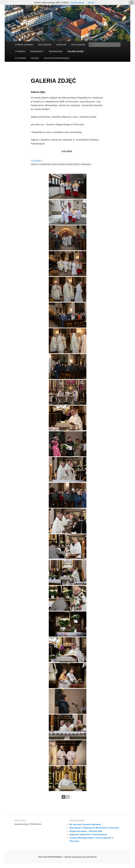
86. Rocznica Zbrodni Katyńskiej (85, 824)
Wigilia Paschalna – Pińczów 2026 (86, 831)
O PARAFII (20, 51)
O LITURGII (20, 58)
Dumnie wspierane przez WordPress (81, 857)
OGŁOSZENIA (45, 45)
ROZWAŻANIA (56, 51)
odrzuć (91, 2)
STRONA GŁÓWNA (24, 45)
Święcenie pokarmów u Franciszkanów (88, 834)
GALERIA (36, 161)
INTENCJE (61, 45)
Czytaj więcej (77, 2)
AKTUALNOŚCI (78, 45)
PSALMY (35, 58)
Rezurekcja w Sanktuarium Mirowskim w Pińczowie (94, 828)
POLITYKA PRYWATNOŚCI (57, 58)
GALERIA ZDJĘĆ (76, 51)
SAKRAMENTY (37, 51)
